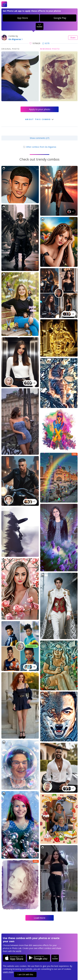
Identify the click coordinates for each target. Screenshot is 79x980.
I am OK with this (25, 974)
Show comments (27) (40, 138)
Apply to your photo (40, 109)
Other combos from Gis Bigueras (40, 147)
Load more (40, 918)
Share (73, 38)
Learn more (8, 972)
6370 (46, 43)
